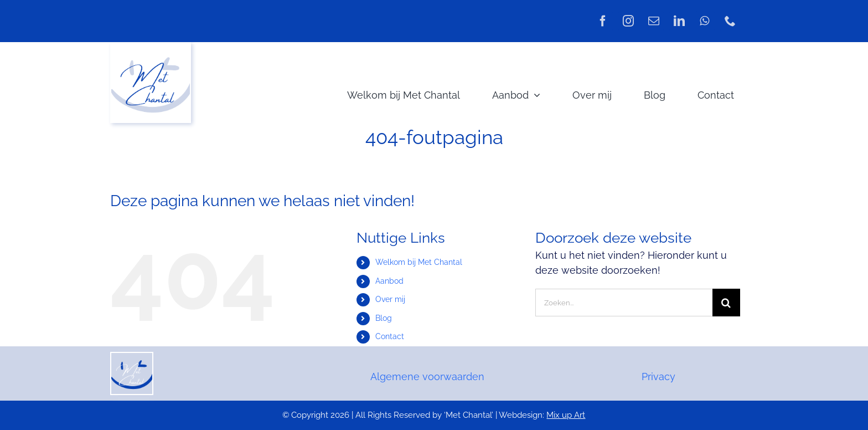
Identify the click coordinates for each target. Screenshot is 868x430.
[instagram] (628, 21)
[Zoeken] (726, 303)
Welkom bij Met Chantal (419, 262)
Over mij (390, 299)
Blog (384, 318)
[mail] (654, 21)
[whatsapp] (705, 21)
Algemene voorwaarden (427, 377)
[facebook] (603, 21)
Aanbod (389, 281)
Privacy (658, 377)
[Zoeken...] (624, 303)
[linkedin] (679, 21)
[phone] (730, 21)
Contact (390, 336)
